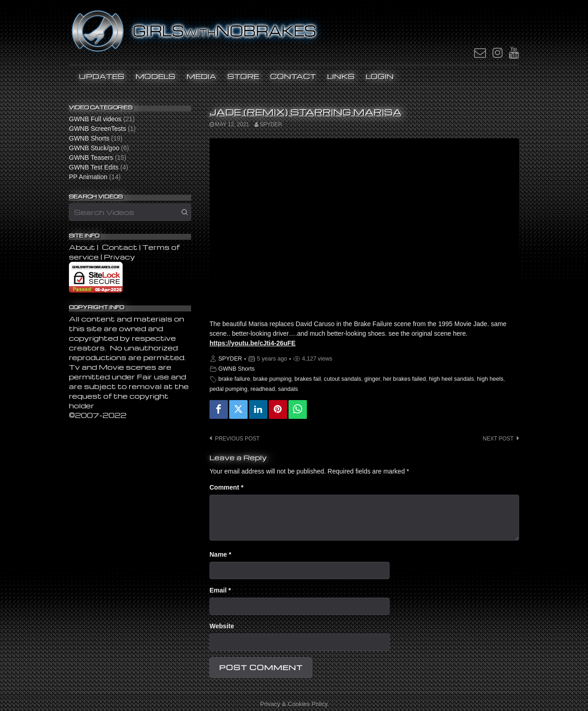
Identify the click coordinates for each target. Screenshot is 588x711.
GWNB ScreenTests (97, 129)
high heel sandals (452, 379)
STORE (243, 76)
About (83, 247)
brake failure (234, 379)
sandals (288, 389)
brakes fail (308, 379)
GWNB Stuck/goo (94, 148)
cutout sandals (342, 379)
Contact (293, 76)
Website (222, 626)
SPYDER (271, 124)
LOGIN (380, 76)
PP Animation (88, 177)
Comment (226, 487)
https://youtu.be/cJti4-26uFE (252, 343)
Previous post (237, 439)
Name (220, 554)
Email (220, 590)
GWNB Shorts (236, 369)
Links (341, 76)
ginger (372, 379)
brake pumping (272, 379)
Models (155, 76)
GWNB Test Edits (94, 167)
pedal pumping (229, 389)
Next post (498, 439)
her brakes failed (404, 379)
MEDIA (201, 76)
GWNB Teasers (91, 158)
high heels (490, 379)
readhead (263, 389)
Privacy (119, 257)
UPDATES (102, 76)
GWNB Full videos (95, 119)
